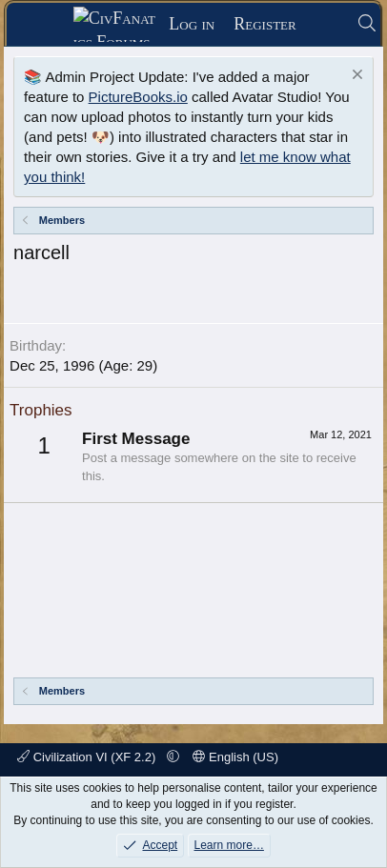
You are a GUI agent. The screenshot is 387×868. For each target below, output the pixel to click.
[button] (173, 757)
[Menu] (46, 25)
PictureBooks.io (138, 97)
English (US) (235, 757)
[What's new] (326, 24)
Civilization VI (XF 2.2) (88, 757)
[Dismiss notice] (355, 77)
